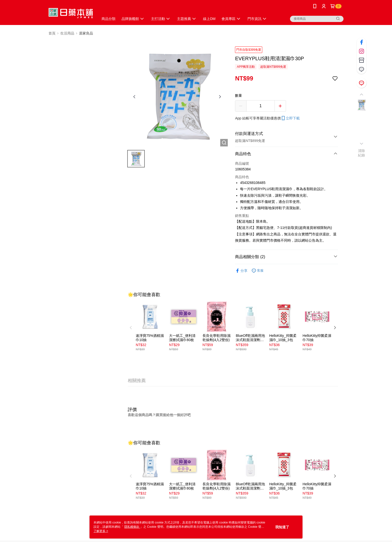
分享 (241, 271)
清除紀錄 (362, 153)
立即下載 (290, 118)
